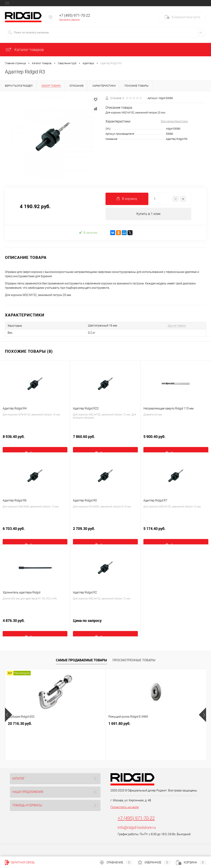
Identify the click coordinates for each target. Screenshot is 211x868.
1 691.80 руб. (86, 724)
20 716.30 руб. (20, 724)
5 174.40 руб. (176, 531)
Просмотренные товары (134, 660)
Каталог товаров (24, 50)
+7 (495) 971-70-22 (136, 818)
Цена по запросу (105, 623)
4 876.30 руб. (35, 623)
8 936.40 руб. (35, 439)
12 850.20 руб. (154, 724)
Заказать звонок (70, 20)
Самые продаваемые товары (81, 660)
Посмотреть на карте (125, 807)
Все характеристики (174, 121)
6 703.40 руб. (35, 531)
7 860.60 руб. (105, 439)
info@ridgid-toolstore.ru (137, 828)
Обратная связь (20, 862)
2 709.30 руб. (105, 531)
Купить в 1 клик (148, 214)
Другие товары (177, 326)
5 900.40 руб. (176, 439)
